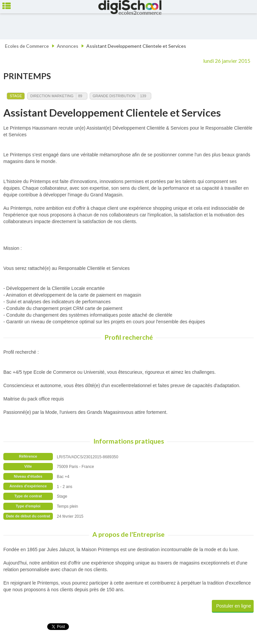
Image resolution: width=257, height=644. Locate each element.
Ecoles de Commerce (27, 46)
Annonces (68, 46)
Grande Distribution (114, 96)
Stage (16, 96)
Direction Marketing (52, 96)
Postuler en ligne (234, 606)
